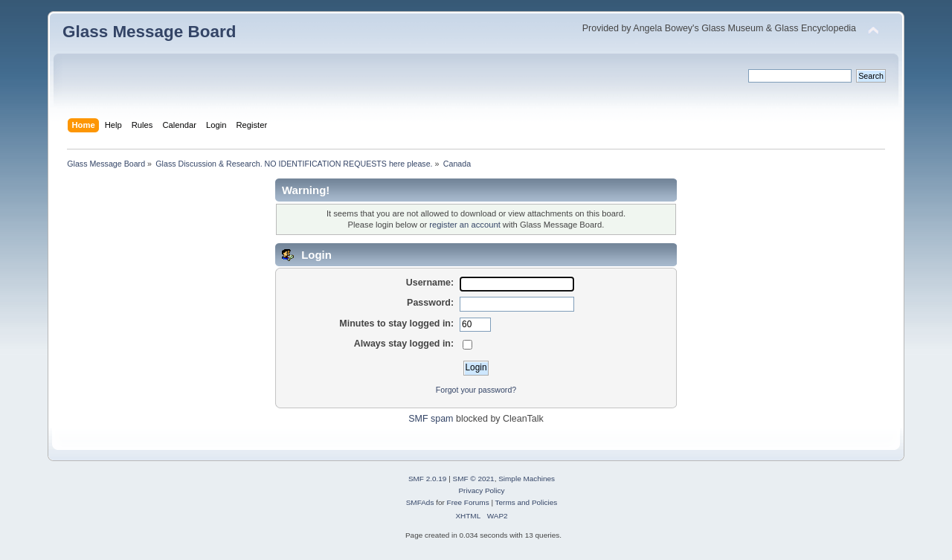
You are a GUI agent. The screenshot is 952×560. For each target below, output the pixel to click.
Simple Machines (527, 479)
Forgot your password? (476, 390)
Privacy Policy (481, 490)
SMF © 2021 (474, 479)
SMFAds (420, 502)
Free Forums (468, 502)
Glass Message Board (149, 32)
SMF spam (431, 419)
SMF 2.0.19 (428, 479)
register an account (464, 225)
